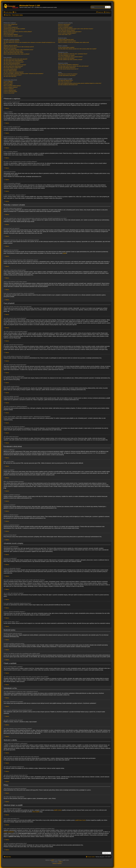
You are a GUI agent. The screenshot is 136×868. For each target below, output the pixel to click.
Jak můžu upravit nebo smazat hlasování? (13, 66)
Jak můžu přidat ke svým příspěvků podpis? (14, 62)
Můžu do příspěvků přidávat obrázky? (12, 86)
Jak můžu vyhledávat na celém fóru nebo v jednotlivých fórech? (73, 54)
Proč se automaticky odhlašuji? (11, 34)
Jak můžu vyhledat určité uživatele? (66, 58)
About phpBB (36, 812)
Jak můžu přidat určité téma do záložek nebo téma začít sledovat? (73, 66)
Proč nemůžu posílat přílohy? (10, 69)
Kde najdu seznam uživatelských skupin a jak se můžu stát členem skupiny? (76, 29)
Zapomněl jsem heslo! (9, 33)
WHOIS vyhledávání (9, 832)
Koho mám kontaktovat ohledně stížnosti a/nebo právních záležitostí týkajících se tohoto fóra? (80, 83)
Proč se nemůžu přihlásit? (10, 30)
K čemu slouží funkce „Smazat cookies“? (13, 36)
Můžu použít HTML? (8, 83)
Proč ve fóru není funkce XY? (65, 82)
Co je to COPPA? (8, 26)
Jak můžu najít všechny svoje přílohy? (67, 75)
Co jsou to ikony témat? (9, 93)
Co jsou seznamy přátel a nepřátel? (66, 47)
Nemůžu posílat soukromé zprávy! (66, 39)
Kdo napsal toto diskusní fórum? (65, 80)
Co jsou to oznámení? (9, 89)
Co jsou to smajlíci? (8, 84)
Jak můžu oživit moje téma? (10, 76)
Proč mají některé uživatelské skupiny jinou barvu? (70, 32)
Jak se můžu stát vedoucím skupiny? (67, 30)
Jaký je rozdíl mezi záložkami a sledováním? (68, 65)
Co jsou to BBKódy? (8, 81)
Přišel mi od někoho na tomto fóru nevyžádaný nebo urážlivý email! (74, 42)
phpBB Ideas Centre (80, 820)
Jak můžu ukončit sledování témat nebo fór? (68, 69)
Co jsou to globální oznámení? (11, 87)
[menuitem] (14, 12)
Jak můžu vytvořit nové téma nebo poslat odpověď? (15, 59)
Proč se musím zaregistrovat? (10, 24)
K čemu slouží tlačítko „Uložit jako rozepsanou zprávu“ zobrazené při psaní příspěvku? (23, 74)
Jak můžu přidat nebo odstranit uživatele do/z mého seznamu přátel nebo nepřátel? (77, 49)
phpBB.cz (61, 862)
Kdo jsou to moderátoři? (64, 26)
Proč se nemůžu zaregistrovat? (11, 27)
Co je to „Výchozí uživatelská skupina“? (67, 33)
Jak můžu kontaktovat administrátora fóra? (68, 85)
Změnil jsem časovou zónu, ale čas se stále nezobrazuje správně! (19, 47)
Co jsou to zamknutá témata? (10, 92)
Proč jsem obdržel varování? (10, 71)
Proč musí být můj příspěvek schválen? (13, 75)
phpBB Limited (58, 810)
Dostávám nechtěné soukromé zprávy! (67, 41)
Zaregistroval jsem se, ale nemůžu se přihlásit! (14, 29)
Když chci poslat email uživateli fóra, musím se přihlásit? (17, 54)
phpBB (65, 253)
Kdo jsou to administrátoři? (64, 24)
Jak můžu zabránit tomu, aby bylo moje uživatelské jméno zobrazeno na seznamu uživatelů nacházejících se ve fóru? (29, 43)
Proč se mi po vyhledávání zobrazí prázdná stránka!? (70, 57)
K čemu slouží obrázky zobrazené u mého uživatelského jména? (18, 50)
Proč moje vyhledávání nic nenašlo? (66, 55)
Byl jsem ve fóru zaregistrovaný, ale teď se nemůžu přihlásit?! (18, 32)
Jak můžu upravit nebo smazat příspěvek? (13, 60)
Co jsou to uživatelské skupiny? (65, 27)
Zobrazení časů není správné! (10, 45)
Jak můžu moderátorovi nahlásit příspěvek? (14, 72)
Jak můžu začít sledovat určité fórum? (67, 67)
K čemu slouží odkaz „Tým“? (65, 34)
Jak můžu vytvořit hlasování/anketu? (12, 63)
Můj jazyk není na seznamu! (10, 48)
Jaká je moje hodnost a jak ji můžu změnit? (14, 53)
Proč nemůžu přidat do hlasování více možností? (15, 65)
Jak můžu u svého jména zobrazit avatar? (13, 51)
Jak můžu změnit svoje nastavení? (12, 41)
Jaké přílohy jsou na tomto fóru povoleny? (68, 74)
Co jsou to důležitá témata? (10, 90)
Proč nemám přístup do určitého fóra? (12, 68)
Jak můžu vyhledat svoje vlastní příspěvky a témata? (70, 60)
